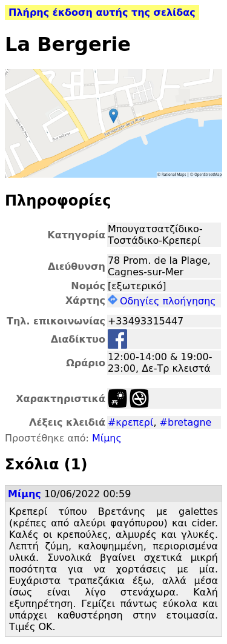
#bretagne (186, 422)
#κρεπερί (131, 422)
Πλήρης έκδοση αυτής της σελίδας (102, 12)
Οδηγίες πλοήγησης (162, 301)
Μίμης (107, 438)
